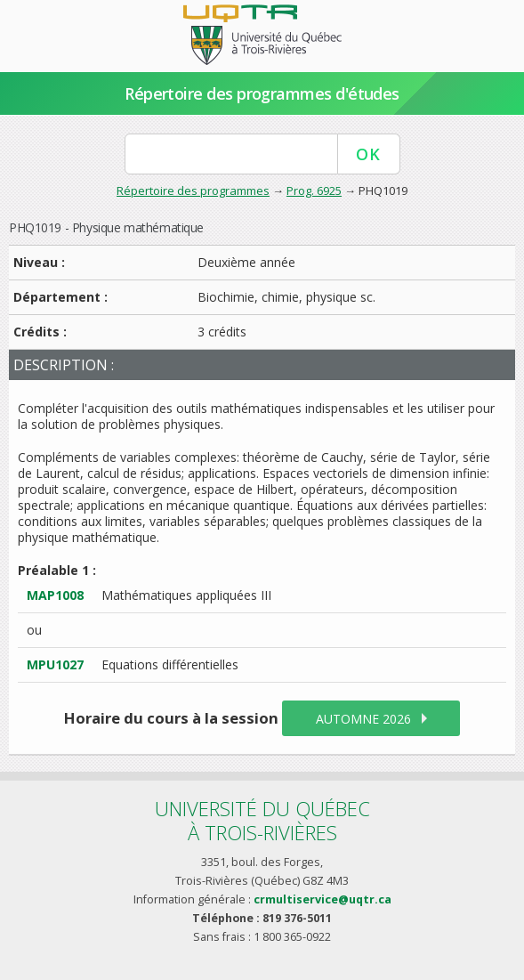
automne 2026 (363, 719)
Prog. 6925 (314, 190)
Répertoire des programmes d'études (262, 93)
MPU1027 (55, 664)
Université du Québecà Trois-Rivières (262, 820)
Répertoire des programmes (193, 190)
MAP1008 (55, 595)
